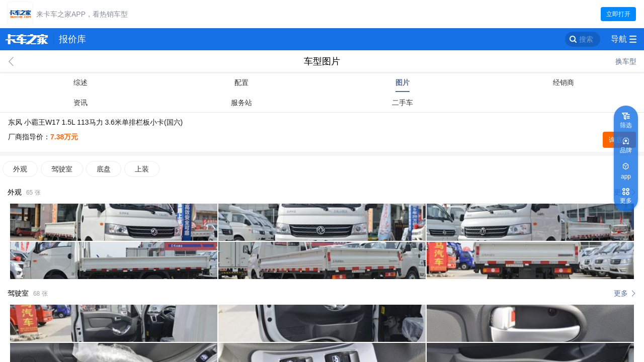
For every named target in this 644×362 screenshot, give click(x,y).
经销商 (563, 82)
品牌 (626, 150)
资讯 (80, 103)
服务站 (242, 103)
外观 (20, 169)
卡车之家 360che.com (27, 39)
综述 (80, 82)
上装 (142, 169)
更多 (621, 293)
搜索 (586, 39)
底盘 (104, 169)
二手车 (403, 103)
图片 (403, 82)
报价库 (72, 39)
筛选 (626, 125)
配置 (242, 82)
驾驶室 (62, 169)
